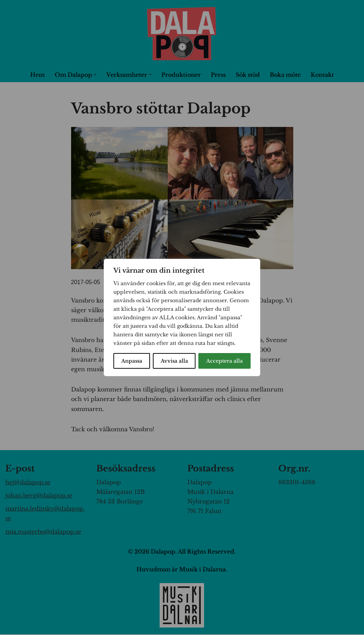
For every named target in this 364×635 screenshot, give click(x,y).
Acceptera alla (224, 361)
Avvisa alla (174, 361)
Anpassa (132, 361)
